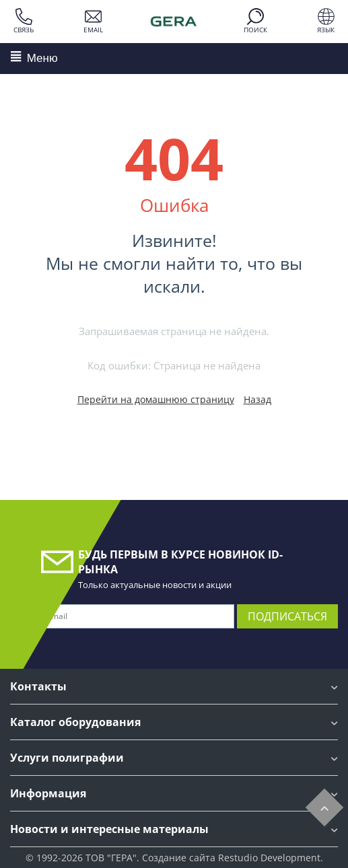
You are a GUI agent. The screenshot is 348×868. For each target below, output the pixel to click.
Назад (257, 399)
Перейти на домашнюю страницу (156, 399)
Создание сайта (179, 858)
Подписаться (287, 616)
